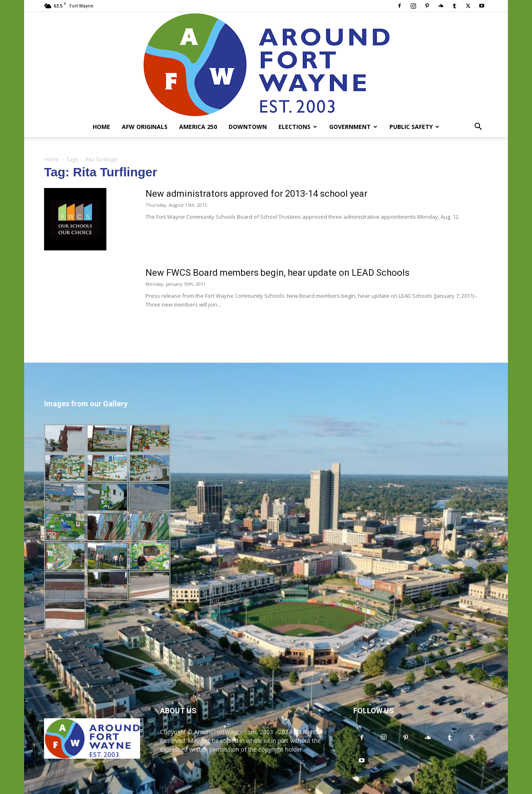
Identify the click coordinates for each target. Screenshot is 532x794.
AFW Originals (145, 127)
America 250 (198, 127)
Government (353, 127)
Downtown (248, 127)
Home (101, 127)
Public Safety (414, 127)
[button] (478, 127)
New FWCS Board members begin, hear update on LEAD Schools (277, 273)
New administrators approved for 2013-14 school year (256, 194)
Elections (298, 127)
